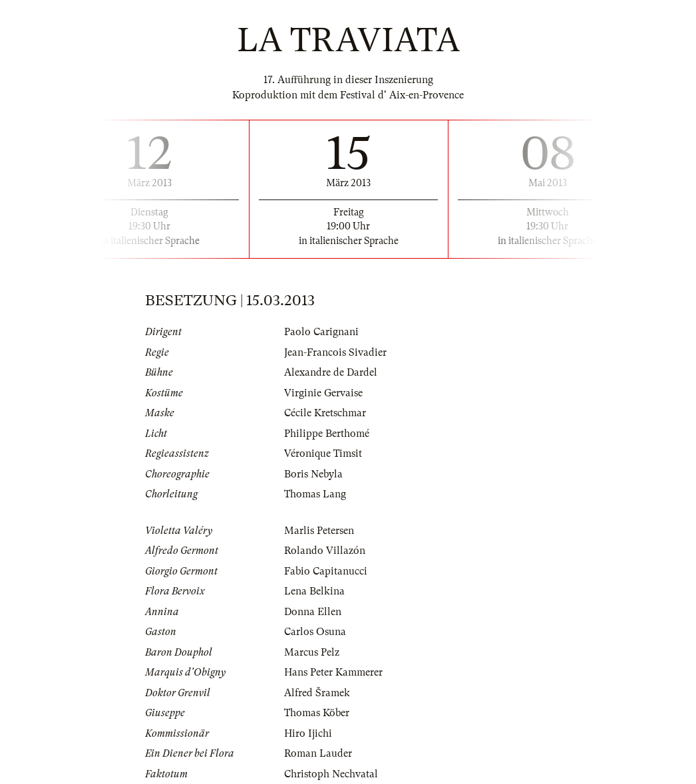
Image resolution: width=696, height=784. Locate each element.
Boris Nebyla (313, 474)
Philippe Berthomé (327, 434)
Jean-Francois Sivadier (335, 352)
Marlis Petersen (319, 531)
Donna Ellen (313, 612)
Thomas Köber (317, 713)
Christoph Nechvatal (331, 774)
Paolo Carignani (321, 332)
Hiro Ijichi (308, 733)
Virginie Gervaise (323, 393)
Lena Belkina (314, 591)
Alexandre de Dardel (331, 372)
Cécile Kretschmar (325, 413)
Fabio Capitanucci (326, 571)
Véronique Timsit (323, 454)
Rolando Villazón (325, 551)
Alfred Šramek (317, 693)
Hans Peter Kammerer (333, 672)
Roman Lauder (318, 753)
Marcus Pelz (312, 652)
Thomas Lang (315, 494)
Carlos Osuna (315, 632)
